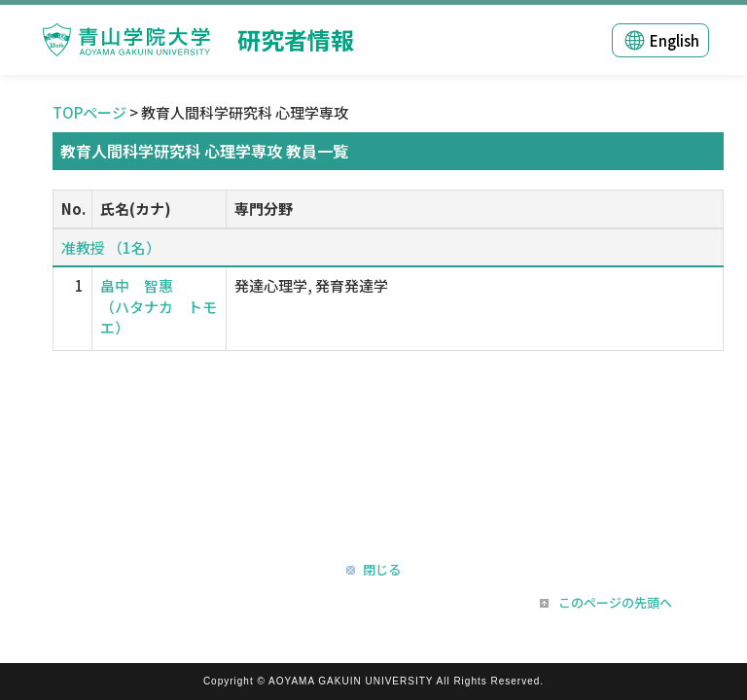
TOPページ (89, 112)
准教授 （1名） (111, 247)
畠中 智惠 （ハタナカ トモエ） (159, 306)
